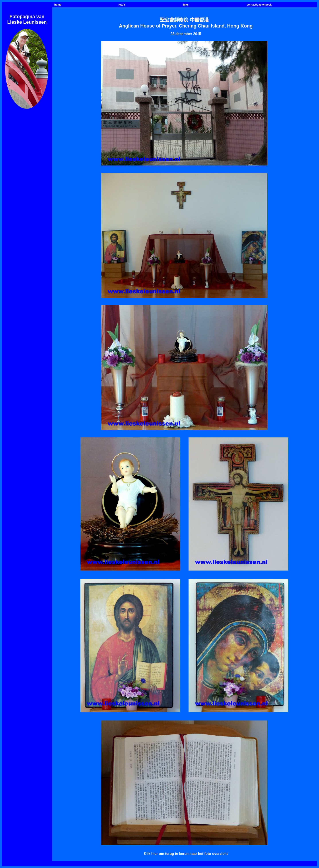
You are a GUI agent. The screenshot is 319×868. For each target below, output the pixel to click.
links (186, 5)
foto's (122, 5)
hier (155, 854)
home (58, 5)
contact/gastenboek (259, 5)
